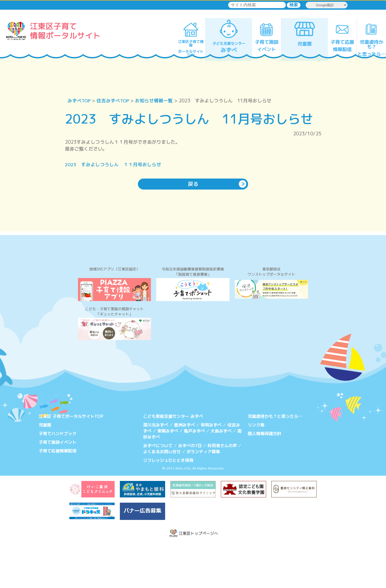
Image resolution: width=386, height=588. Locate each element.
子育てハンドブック (58, 479)
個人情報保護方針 (265, 479)
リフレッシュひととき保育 (168, 505)
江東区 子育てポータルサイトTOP (71, 462)
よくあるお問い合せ (162, 496)
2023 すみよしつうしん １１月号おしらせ (113, 165)
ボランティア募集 (203, 496)
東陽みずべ (168, 476)
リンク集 (256, 470)
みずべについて (158, 490)
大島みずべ (221, 476)
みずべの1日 (190, 490)
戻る (193, 184)
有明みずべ (211, 470)
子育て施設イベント (58, 487)
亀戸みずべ (194, 476)
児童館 (45, 470)
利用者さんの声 (222, 490)
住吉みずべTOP (114, 101)
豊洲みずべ (184, 470)
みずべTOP (79, 101)
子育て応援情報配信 (58, 496)
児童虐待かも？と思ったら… (275, 462)
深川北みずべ (156, 470)
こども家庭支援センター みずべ (173, 462)
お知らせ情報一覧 (155, 101)
